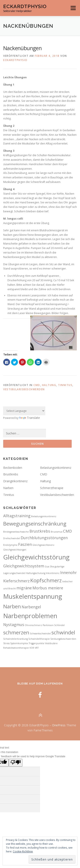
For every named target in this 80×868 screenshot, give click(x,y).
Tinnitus (65, 385)
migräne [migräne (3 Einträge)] (24, 588)
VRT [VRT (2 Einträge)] (37, 648)
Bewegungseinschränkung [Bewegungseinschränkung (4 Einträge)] (35, 524)
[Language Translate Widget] (24, 411)
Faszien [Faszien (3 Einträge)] (25, 544)
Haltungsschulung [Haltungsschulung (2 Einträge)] (36, 573)
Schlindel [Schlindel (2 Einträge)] (59, 625)
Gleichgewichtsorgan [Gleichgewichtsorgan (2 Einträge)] (15, 550)
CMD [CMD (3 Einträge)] (67, 531)
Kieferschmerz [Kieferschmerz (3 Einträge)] (16, 581)
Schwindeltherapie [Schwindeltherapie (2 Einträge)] (39, 639)
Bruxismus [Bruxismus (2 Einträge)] (57, 532)
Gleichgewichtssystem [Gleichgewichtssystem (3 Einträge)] (24, 566)
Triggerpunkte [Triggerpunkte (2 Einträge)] (37, 643)
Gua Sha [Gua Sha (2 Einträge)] (49, 567)
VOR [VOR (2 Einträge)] (32, 648)
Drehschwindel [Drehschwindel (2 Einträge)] (12, 538)
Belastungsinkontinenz (56, 468)
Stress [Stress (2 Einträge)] (6, 643)
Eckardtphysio (15, 60)
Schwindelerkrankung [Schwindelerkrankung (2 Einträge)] (15, 639)
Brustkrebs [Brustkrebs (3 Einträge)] (40, 531)
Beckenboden (13, 468)
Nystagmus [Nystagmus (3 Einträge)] (14, 625)
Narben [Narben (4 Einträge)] (12, 606)
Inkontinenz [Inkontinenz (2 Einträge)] (53, 573)
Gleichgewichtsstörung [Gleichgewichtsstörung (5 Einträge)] (36, 557)
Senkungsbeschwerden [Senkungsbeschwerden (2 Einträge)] (63, 639)
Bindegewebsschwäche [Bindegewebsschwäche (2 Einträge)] (16, 532)
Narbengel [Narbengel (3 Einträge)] (31, 607)
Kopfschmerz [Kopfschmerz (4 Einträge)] (46, 580)
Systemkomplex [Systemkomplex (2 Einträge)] (19, 643)
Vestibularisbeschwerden (24, 389)
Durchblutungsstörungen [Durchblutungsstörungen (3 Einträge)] (44, 538)
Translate (29, 418)
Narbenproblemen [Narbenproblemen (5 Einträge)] (30, 616)
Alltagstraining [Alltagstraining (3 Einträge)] (17, 516)
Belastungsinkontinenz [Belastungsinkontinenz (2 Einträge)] (44, 516)
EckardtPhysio (25, 6)
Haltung (49, 385)
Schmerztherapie (52, 488)
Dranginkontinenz (15, 481)
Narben (8, 488)
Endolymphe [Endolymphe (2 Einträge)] (10, 545)
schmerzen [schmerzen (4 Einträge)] (16, 632)
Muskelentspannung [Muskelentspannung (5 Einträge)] (33, 596)
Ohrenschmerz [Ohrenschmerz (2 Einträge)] (33, 625)
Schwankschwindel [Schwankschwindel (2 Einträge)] (40, 634)
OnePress (59, 725)
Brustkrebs (11, 474)
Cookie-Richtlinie (23, 851)
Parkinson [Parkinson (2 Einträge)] (48, 625)
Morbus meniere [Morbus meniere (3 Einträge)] (48, 588)
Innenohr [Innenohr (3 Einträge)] (68, 572)
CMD (37, 385)
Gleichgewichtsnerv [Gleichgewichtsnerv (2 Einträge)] (43, 545)
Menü (73, 8)
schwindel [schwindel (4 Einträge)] (63, 632)
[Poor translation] (16, 763)
